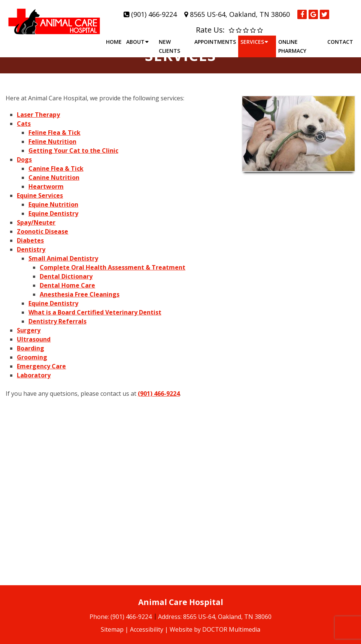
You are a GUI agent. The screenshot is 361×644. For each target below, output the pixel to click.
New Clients (169, 46)
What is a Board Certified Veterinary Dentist (95, 312)
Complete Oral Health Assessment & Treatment (113, 267)
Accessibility (147, 629)
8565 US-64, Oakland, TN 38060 (240, 14)
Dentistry (31, 249)
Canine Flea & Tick (56, 168)
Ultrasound (34, 339)
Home (114, 42)
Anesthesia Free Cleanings (80, 294)
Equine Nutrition (53, 204)
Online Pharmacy (292, 46)
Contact (340, 42)
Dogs (24, 160)
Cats (24, 124)
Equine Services (40, 195)
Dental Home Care (67, 285)
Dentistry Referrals (57, 321)
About (135, 42)
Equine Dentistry (53, 213)
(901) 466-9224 (154, 14)
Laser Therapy (38, 115)
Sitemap (112, 629)
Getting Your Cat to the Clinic (73, 151)
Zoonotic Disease (43, 231)
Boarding (31, 348)
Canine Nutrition (54, 177)
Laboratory (34, 375)
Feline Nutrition (52, 142)
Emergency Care (41, 366)
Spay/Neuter (36, 222)
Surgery (29, 330)
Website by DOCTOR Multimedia (215, 629)
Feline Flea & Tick (54, 133)
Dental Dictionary (66, 276)
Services (252, 42)
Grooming (32, 357)
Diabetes (30, 240)
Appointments (215, 42)
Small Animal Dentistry (63, 258)
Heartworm (46, 186)
